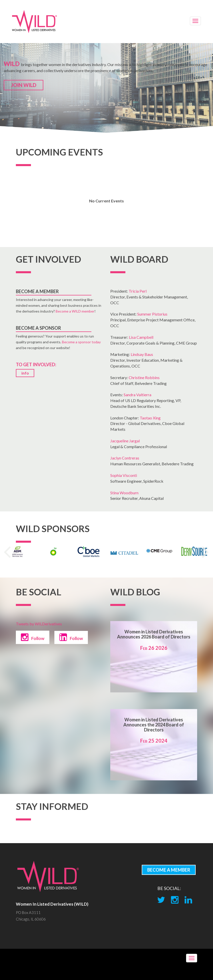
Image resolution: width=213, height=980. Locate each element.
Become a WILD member (75, 311)
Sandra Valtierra (137, 395)
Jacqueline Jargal (125, 441)
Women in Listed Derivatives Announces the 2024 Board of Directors (154, 725)
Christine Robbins (144, 377)
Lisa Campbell (141, 337)
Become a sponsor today (81, 342)
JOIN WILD (24, 85)
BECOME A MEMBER (169, 870)
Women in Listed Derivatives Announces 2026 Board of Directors (154, 634)
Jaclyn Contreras (125, 458)
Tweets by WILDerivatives (39, 624)
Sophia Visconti (124, 475)
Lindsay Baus (142, 354)
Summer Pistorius (152, 314)
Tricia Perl (138, 291)
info (25, 373)
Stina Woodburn (124, 493)
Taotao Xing (150, 418)
